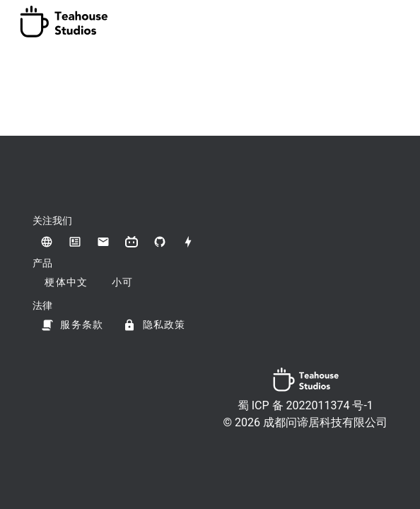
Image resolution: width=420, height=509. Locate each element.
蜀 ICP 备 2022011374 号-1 (305, 405)
